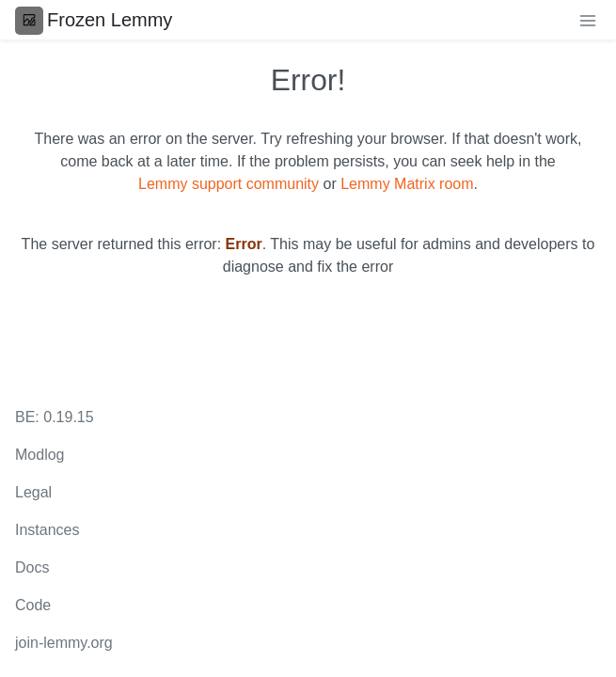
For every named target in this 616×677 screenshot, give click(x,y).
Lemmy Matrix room (407, 184)
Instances (47, 530)
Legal (33, 492)
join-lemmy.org (64, 643)
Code (33, 605)
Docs (32, 567)
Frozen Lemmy (94, 20)
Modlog (39, 455)
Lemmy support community (229, 184)
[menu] (588, 20)
